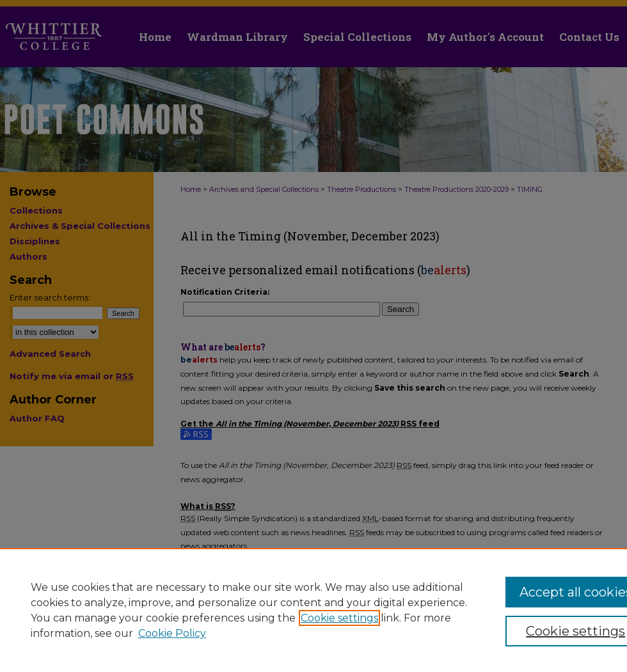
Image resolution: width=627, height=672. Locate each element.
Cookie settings (339, 618)
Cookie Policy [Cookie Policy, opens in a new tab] (172, 633)
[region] (313, 610)
